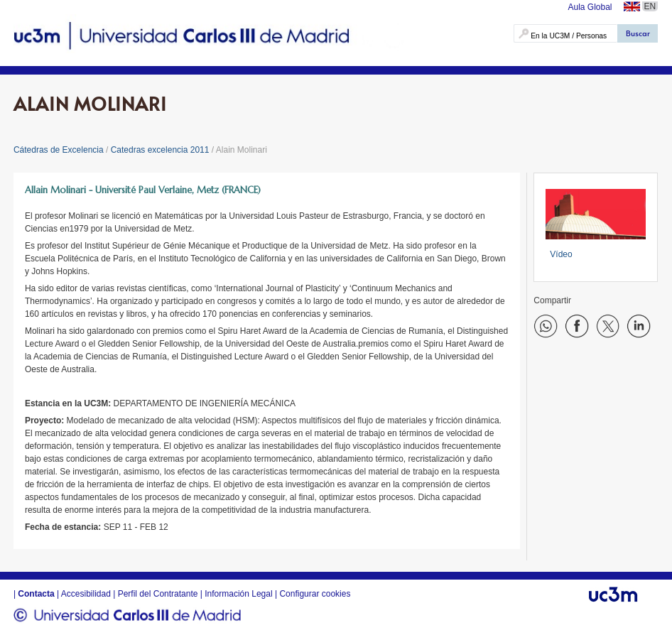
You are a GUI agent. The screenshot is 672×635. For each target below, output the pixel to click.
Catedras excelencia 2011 (160, 150)
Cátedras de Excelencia (59, 150)
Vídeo (561, 254)
